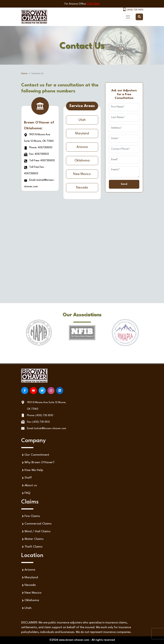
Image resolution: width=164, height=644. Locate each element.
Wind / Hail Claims (36, 531)
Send (124, 184)
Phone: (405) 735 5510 (40, 416)
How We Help (32, 470)
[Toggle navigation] (128, 17)
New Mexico (82, 174)
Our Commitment (35, 455)
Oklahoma (82, 161)
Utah (82, 120)
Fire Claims (31, 516)
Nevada (82, 188)
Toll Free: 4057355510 (39, 161)
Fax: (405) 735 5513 (38, 422)
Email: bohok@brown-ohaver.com (47, 429)
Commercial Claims (36, 524)
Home (24, 74)
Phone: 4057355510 (38, 148)
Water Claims (32, 539)
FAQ (26, 493)
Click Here (93, 4)
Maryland (82, 134)
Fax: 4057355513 (36, 154)
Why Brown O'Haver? (38, 463)
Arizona (82, 147)
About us (29, 485)
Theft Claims (32, 547)
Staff (26, 478)
